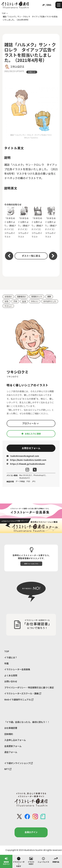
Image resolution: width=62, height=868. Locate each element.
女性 (6, 301)
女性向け (8, 296)
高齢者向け (22, 296)
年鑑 (6, 663)
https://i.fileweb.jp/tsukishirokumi (26, 464)
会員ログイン (31, 832)
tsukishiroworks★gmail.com (23, 456)
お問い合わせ (11, 681)
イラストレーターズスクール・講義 (23, 693)
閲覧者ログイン (6, 861)
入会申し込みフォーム (15, 740)
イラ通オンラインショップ (19, 763)
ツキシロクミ (17, 66)
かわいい (35, 301)
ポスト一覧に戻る (31, 256)
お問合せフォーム (31, 448)
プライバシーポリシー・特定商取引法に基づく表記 (29, 687)
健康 (49, 296)
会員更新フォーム (13, 746)
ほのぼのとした (50, 301)
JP (43, 5)
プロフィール (31, 423)
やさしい (8, 306)
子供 (15, 301)
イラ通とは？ (11, 657)
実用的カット (37, 296)
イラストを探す (31, 861)
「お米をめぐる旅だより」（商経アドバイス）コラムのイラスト (11, 223)
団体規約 (9, 734)
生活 (24, 301)
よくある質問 (11, 675)
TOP (7, 651)
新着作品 (56, 860)
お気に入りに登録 (31, 434)
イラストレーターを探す (19, 862)
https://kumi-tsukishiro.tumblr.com (26, 460)
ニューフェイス (43, 860)
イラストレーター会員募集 (17, 669)
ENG (49, 5)
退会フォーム (11, 752)
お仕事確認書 (11, 728)
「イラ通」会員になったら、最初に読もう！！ (27, 722)
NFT (8, 769)
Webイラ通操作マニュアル (19, 700)
